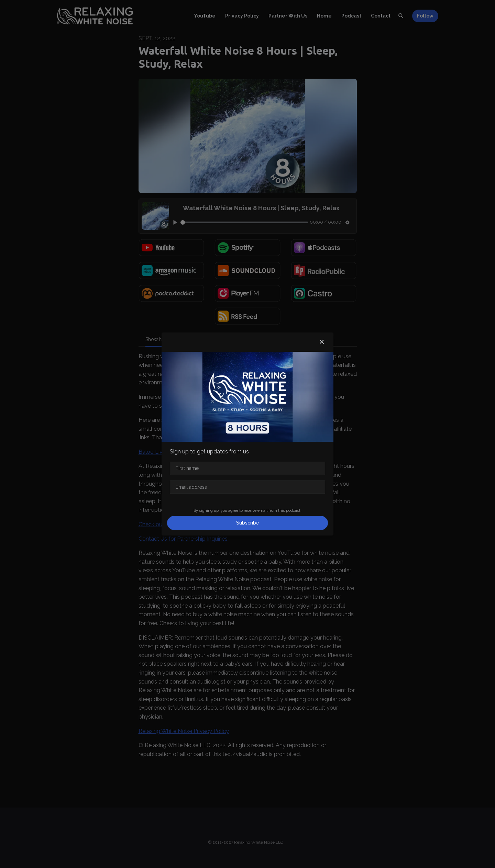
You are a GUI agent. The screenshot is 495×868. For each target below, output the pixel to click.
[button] (322, 342)
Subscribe (248, 523)
